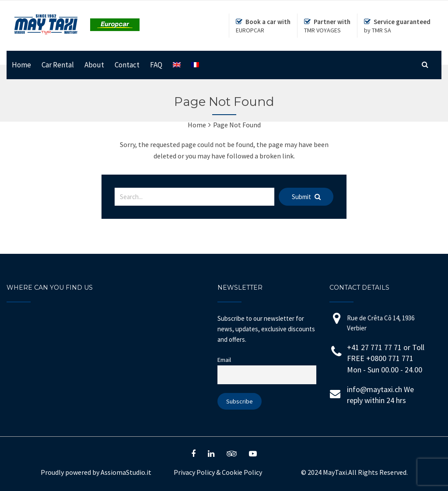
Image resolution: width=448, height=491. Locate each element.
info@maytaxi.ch (374, 389)
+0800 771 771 (390, 358)
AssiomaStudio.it (126, 472)
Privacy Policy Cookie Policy (218, 472)
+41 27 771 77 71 (374, 347)
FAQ (156, 65)
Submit (306, 197)
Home (21, 65)
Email (224, 360)
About (94, 65)
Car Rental (58, 65)
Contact (127, 65)
